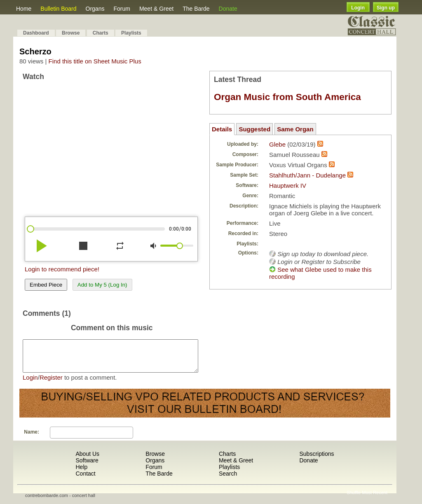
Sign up (386, 8)
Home (24, 9)
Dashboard (36, 33)
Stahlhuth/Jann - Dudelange (307, 175)
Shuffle (354, 499)
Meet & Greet (156, 9)
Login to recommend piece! (62, 269)
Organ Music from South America (287, 97)
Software (87, 467)
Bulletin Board (58, 9)
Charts (101, 33)
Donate (228, 9)
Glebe (277, 144)
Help (81, 473)
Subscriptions (316, 460)
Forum (122, 9)
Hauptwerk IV (288, 185)
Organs (95, 9)
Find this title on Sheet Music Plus (95, 61)
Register (51, 384)
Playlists (131, 33)
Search (228, 480)
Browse (71, 33)
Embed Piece (46, 285)
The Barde (196, 9)
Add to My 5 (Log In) (102, 285)
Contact (85, 480)
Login (358, 8)
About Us (87, 460)
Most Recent (375, 499)
